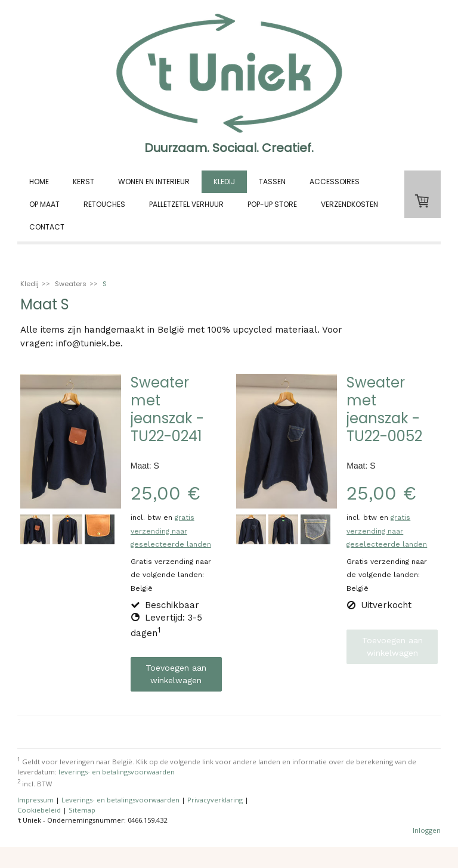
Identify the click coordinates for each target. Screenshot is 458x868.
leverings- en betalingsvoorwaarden (117, 772)
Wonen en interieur (154, 182)
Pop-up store (272, 204)
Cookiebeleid (39, 810)
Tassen (272, 182)
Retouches (104, 204)
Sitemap (82, 810)
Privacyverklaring (215, 800)
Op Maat (44, 204)
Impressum (35, 800)
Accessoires (335, 182)
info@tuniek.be (88, 343)
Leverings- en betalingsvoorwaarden (120, 800)
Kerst (83, 182)
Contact (47, 227)
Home (39, 182)
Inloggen (427, 830)
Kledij (224, 182)
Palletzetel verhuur (186, 204)
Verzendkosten (349, 204)
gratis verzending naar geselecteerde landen (171, 531)
